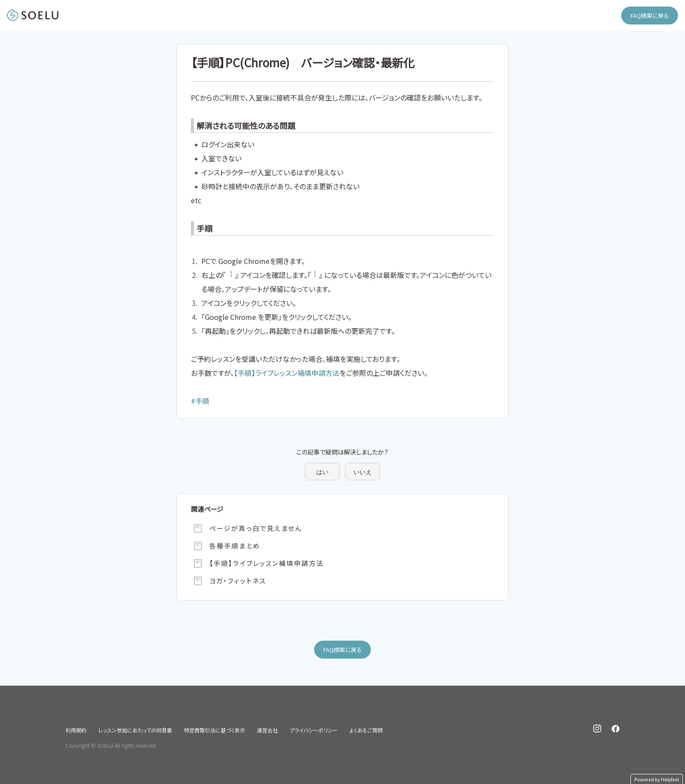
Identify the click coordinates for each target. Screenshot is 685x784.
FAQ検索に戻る (650, 16)
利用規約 (76, 730)
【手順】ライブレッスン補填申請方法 (287, 373)
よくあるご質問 (366, 730)
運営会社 (267, 730)
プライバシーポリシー (314, 730)
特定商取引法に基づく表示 (214, 730)
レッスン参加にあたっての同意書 (135, 730)
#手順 (200, 401)
